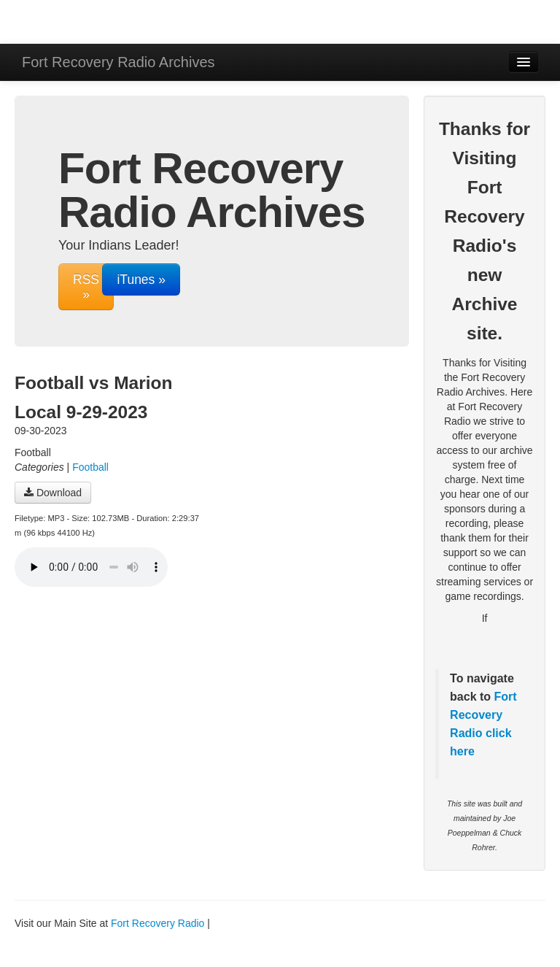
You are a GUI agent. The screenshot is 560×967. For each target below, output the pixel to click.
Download (53, 493)
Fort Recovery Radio (483, 715)
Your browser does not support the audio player (91, 567)
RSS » (86, 287)
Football (90, 467)
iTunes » (141, 280)
